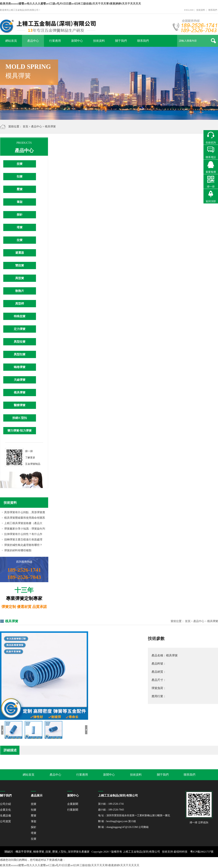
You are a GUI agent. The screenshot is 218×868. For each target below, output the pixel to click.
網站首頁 (11, 41)
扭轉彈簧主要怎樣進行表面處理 (23, 540)
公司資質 (5, 821)
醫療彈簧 (20, 405)
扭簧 (20, 164)
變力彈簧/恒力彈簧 (19, 431)
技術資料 (201, 10)
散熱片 (20, 291)
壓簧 (20, 189)
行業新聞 (73, 810)
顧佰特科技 (181, 852)
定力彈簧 (20, 329)
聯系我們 (213, 10)
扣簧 (20, 176)
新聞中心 (77, 41)
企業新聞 (73, 804)
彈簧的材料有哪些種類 (18, 550)
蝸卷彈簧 (20, 367)
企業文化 (5, 810)
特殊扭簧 (20, 316)
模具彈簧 (50, 126)
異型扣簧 (20, 354)
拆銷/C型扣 (20, 418)
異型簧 (20, 278)
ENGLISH (189, 10)
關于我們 (121, 41)
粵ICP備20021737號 (202, 852)
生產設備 (5, 816)
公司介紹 (5, 804)
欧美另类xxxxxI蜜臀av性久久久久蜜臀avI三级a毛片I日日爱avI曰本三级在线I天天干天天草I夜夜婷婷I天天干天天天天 (70, 4)
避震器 (20, 253)
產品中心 (33, 41)
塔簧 (20, 227)
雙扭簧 (20, 265)
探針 (20, 215)
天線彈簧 (20, 380)
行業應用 (55, 41)
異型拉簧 (20, 342)
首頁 (25, 126)
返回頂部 (211, 201)
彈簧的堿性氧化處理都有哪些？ (23, 545)
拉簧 (20, 240)
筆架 (20, 202)
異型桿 (20, 304)
